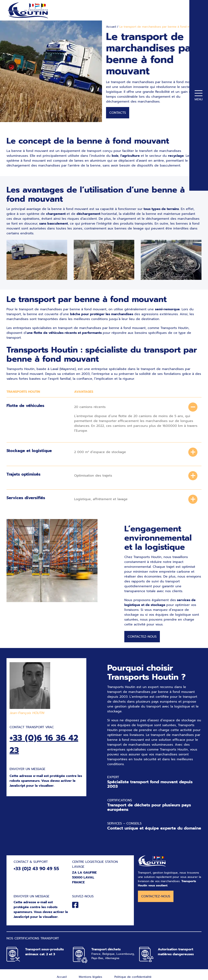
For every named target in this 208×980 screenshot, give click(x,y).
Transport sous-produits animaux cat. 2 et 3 (44, 954)
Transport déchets (106, 951)
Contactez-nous (142, 638)
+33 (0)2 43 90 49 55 (36, 870)
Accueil (111, 29)
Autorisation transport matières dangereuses (176, 954)
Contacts (118, 115)
